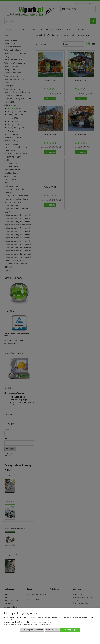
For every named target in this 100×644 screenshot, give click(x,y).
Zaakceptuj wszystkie (71, 630)
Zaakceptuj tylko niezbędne (32, 630)
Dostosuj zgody (52, 630)
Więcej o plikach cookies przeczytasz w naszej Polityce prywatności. (28, 624)
